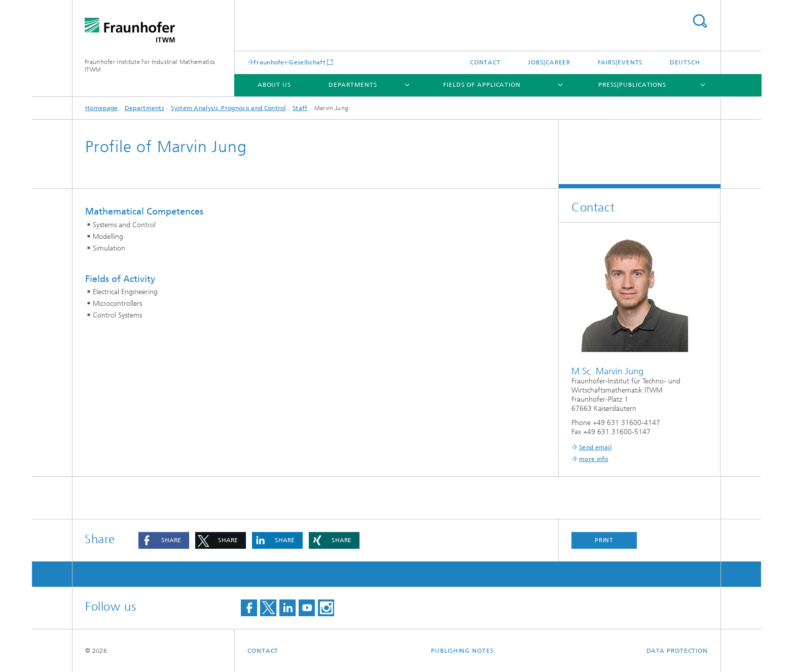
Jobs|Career (549, 62)
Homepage (101, 108)
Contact (485, 62)
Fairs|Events (620, 62)
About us (274, 85)
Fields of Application (482, 85)
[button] (164, 540)
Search (700, 21)
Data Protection (677, 651)
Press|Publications (632, 85)
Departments (353, 85)
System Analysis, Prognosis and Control (228, 108)
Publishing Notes (462, 651)
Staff (300, 108)
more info (594, 459)
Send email (595, 447)
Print (604, 540)
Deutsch (685, 62)
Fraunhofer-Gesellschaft (290, 62)
